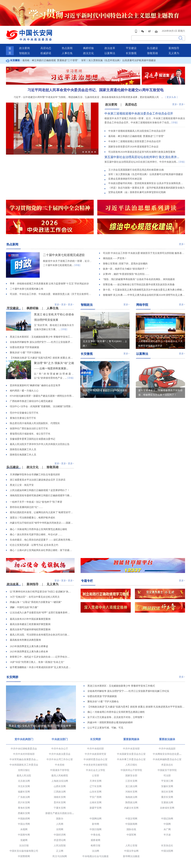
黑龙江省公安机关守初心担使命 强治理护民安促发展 (40, 726)
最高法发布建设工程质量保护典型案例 (30, 624)
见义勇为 (174, 53)
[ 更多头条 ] (171, 97)
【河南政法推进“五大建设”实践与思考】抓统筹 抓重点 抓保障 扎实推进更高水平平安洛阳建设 (42, 358)
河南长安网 (131, 792)
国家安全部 (131, 776)
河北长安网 (24, 786)
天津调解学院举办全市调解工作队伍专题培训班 (35, 475)
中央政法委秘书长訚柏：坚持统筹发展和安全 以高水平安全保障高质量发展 (147, 183)
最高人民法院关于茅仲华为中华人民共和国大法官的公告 (40, 444)
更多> (175, 104)
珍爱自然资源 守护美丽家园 (24, 347)
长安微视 (131, 53)
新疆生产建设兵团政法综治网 (61, 813)
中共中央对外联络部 (24, 754)
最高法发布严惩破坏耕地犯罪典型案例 (30, 629)
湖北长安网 (167, 792)
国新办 (60, 819)
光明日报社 (24, 770)
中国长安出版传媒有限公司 (24, 851)
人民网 (60, 824)
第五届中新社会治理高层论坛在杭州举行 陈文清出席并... (142, 157)
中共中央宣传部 (131, 749)
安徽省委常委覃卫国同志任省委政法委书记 (33, 439)
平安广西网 (95, 797)
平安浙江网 (167, 781)
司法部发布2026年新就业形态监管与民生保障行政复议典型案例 (142, 152)
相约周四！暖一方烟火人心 (24, 391)
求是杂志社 (167, 765)
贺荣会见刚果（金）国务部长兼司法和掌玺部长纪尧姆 (137, 192)
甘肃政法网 (167, 802)
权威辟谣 (46, 53)
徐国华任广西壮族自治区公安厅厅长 (29, 428)
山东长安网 (95, 792)
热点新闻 (67, 48)
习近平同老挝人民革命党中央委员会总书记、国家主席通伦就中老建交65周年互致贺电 (95, 90)
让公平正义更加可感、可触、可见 (105, 728)
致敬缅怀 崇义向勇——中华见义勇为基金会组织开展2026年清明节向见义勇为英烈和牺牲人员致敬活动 (144, 295)
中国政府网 (24, 819)
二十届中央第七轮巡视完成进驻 (64, 255)
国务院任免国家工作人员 (23, 449)
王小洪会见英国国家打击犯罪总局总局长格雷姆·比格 (136, 170)
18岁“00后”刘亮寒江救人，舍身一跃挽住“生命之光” (37, 662)
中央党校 (60, 765)
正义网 (60, 851)
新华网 (95, 824)
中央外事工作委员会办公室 (131, 759)
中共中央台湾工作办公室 (60, 759)
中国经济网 (60, 835)
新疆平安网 (95, 808)
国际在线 (131, 829)
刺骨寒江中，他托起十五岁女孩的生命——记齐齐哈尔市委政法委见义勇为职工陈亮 (41, 657)
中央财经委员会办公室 (95, 759)
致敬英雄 (153, 53)
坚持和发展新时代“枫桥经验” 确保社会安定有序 (35, 385)
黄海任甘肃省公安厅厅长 (23, 418)
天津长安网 (95, 781)
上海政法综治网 (60, 781)
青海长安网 (24, 808)
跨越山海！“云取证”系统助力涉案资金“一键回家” (36, 602)
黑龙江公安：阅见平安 (22, 485)
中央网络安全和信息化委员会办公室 (172, 754)
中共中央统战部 (167, 749)
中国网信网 (95, 819)
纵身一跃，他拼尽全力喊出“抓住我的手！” (125, 269)
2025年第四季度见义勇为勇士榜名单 (29, 652)
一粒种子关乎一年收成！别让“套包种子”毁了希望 (36, 502)
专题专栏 (87, 581)
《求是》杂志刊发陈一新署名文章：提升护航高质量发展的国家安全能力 (147, 188)
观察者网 (95, 840)
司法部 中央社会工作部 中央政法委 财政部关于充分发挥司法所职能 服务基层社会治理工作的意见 (144, 253)
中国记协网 (167, 819)
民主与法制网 (60, 856)
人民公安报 (131, 845)
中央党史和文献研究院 (95, 765)
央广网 (167, 829)
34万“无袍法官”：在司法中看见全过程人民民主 (35, 597)
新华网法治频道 (131, 856)
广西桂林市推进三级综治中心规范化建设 (31, 401)
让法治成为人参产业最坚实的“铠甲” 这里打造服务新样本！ (41, 613)
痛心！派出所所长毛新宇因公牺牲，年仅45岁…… (36, 534)
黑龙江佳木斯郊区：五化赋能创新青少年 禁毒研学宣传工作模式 (42, 337)
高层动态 (46, 48)
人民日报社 (131, 765)
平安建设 (131, 48)
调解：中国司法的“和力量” (24, 607)
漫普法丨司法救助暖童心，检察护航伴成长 (33, 518)
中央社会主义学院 (95, 770)
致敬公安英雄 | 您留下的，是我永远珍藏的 (125, 264)
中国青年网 (24, 835)
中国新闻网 (131, 824)
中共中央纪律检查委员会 (24, 749)
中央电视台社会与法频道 (95, 856)
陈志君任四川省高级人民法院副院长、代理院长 (35, 423)
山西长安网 (60, 786)
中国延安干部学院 (167, 770)
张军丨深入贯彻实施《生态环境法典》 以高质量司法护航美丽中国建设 (118, 60)
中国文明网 (131, 819)
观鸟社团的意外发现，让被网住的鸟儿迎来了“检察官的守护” (42, 512)
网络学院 (142, 305)
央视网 (24, 829)
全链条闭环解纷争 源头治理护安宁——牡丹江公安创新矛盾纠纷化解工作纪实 (42, 342)
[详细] (175, 123)
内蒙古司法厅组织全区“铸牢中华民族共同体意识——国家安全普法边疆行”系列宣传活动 (42, 523)
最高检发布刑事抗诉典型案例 (25, 640)
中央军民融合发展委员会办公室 (26, 759)
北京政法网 (24, 781)
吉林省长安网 (167, 808)
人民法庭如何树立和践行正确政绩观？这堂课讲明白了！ (40, 490)
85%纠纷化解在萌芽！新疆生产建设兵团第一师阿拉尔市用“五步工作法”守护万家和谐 (42, 396)
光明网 (60, 829)
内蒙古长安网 (131, 808)
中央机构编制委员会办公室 (167, 759)
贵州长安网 (60, 802)
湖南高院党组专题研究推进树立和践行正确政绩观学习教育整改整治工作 (42, 495)
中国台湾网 (24, 824)
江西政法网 (60, 792)
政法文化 (88, 53)
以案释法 (110, 53)
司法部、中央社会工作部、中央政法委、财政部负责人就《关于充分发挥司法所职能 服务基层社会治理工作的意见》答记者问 (51, 294)
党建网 (24, 840)
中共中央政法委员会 (60, 754)
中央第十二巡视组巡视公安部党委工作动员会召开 (135, 141)
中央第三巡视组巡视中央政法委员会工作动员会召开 (139, 113)
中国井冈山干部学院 (131, 770)
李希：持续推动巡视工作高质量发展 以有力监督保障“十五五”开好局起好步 (49, 284)
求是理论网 (60, 840)
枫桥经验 (88, 48)
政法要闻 (24, 48)
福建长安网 (24, 792)
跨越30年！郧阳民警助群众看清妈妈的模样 (110, 722)
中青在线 (95, 835)
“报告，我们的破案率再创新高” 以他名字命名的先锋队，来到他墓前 (139, 279)
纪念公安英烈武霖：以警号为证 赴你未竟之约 (34, 545)
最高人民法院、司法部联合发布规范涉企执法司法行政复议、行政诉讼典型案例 (41, 635)
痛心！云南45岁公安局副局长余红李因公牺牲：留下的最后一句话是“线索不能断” (42, 550)
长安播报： (14, 60)
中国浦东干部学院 (60, 770)
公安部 (95, 776)
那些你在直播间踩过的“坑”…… (26, 507)
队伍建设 (153, 48)
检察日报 (95, 845)
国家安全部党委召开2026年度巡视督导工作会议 (133, 147)
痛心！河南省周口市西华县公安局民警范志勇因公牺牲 (38, 529)
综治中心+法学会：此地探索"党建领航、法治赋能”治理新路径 (42, 406)
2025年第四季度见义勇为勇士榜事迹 (29, 646)
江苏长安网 (131, 781)
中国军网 (131, 835)
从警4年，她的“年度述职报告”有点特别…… (126, 274)
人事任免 (67, 53)
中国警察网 (24, 856)
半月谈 (167, 835)
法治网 (95, 851)
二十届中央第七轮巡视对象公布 (27, 289)
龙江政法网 (131, 786)
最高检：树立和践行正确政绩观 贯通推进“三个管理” (50, 60)
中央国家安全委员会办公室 (131, 754)
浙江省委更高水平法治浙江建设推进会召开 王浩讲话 (38, 480)
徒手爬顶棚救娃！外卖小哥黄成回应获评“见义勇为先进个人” (41, 667)
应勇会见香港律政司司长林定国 (125, 179)
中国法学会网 (131, 851)
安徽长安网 (167, 786)
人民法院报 (60, 845)
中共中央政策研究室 (95, 754)
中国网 (167, 824)
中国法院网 (167, 851)
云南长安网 (95, 802)
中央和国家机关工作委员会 (24, 765)
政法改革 (110, 48)
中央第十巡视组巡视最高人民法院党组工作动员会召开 (137, 131)
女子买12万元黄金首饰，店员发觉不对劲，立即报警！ (116, 717)
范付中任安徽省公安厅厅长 (24, 413)
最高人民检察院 (60, 776)
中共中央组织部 (95, 749)
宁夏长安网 (60, 808)
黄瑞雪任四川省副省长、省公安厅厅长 (30, 434)
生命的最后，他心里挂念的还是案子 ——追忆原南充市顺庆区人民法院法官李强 (42, 540)
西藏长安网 (24, 813)
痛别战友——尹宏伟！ (115, 258)
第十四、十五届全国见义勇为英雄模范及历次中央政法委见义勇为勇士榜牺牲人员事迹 (144, 290)
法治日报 (24, 845)
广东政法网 (24, 797)
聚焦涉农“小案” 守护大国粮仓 (26, 353)
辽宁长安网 (95, 786)
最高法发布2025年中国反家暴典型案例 (30, 619)
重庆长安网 (167, 797)
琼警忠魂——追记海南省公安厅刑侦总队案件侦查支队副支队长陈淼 (139, 284)
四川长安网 (24, 802)
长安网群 (12, 677)
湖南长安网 (60, 797)
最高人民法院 (24, 776)
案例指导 (174, 48)
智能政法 (24, 53)
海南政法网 (131, 797)
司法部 (167, 776)
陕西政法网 (131, 802)
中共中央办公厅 (60, 749)
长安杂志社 (167, 845)
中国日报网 (95, 829)
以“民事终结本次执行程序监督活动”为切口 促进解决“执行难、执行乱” (41, 592)
